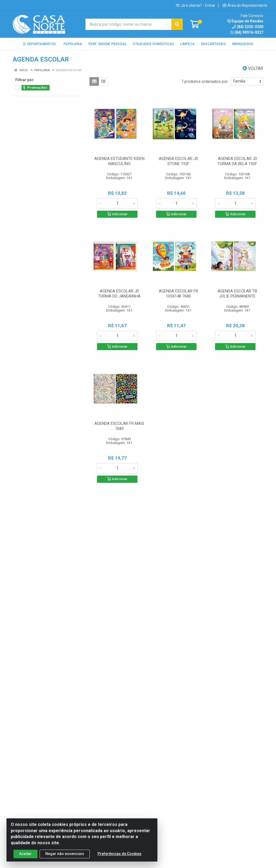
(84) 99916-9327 (247, 32)
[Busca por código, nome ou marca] (129, 24)
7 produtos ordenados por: (205, 81)
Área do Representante (245, 5)
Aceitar (25, 859)
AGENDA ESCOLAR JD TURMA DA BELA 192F (237, 161)
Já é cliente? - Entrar (196, 5)
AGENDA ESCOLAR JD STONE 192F (178, 161)
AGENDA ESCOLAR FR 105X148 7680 (178, 294)
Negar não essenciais (65, 859)
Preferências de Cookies (120, 859)
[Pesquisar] (177, 24)
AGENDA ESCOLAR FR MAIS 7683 (119, 426)
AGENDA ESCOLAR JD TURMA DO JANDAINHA (119, 294)
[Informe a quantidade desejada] (117, 203)
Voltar (253, 68)
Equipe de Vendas (245, 21)
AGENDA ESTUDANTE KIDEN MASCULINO (119, 161)
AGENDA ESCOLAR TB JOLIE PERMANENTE (237, 294)
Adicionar (117, 214)
